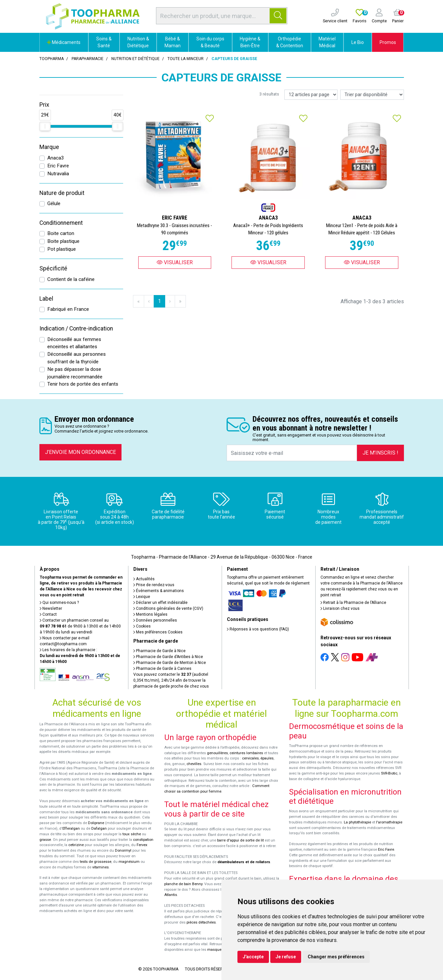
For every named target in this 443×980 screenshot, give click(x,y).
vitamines (100, 867)
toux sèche (132, 834)
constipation (143, 840)
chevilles (194, 764)
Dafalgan (99, 829)
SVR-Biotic (389, 773)
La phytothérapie (357, 822)
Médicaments (64, 42)
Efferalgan (71, 829)
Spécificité (53, 268)
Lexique (142, 597)
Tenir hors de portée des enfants (83, 384)
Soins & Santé (104, 42)
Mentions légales (150, 614)
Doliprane (96, 823)
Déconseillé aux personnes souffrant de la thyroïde (77, 358)
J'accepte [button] (253, 957)
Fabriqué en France (68, 309)
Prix (44, 105)
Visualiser (175, 262)
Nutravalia (58, 174)
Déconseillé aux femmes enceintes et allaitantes (74, 343)
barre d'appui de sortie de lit (240, 840)
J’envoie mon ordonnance (80, 452)
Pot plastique (62, 249)
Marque (49, 147)
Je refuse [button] (286, 957)
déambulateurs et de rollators (244, 862)
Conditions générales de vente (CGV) (168, 608)
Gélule (54, 203)
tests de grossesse (96, 862)
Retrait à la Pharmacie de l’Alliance (353, 603)
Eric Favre (58, 166)
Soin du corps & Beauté (210, 42)
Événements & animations (159, 591)
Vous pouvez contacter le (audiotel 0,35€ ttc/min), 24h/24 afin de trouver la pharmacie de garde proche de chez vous (171, 680)
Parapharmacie (88, 59)
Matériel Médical (327, 42)
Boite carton (61, 233)
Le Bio (358, 42)
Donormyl (123, 851)
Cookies (142, 626)
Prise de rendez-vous (154, 585)
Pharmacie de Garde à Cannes (162, 669)
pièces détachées (201, 922)
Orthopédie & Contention (290, 42)
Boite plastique (63, 241)
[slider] (45, 126)
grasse (45, 840)
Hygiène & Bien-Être (250, 42)
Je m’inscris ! (380, 453)
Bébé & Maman (173, 42)
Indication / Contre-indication (76, 329)
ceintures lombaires (246, 753)
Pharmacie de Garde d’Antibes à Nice (168, 657)
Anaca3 (56, 158)
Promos (388, 42)
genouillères (217, 753)
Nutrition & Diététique (138, 42)
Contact (48, 614)
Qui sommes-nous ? (59, 603)
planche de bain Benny (183, 884)
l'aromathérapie (389, 822)
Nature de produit (62, 193)
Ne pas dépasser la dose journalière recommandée (75, 373)
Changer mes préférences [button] (336, 957)
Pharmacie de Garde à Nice (159, 651)
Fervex (142, 845)
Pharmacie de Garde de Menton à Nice (170, 663)
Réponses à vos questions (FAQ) (258, 629)
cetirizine (76, 845)
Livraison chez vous (340, 608)
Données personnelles (155, 620)
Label (46, 299)
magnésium (129, 862)
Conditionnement (61, 223)
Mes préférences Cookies (158, 632)
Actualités (144, 579)
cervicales (250, 758)
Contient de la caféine (71, 279)
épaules (267, 758)
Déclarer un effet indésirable (160, 603)
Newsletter (51, 608)
